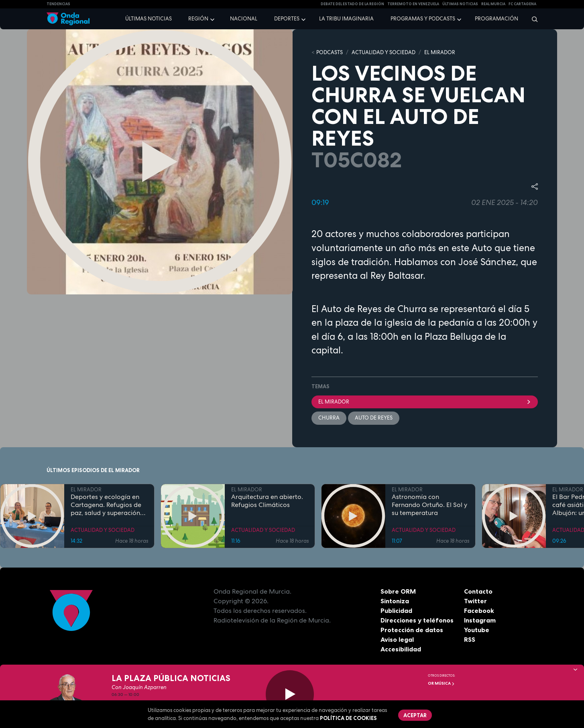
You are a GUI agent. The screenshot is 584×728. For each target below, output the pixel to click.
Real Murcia (493, 4)
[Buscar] (532, 19)
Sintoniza (395, 601)
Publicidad (396, 610)
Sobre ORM (398, 591)
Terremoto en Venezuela (413, 4)
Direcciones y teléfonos (417, 620)
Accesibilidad (401, 649)
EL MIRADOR (440, 52)
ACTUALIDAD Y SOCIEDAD (384, 52)
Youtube (477, 630)
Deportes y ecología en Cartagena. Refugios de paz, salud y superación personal (106, 505)
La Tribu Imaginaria (346, 19)
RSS (470, 639)
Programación (497, 19)
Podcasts (330, 52)
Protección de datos (412, 630)
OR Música (441, 683)
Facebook (479, 610)
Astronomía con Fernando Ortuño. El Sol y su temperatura (429, 505)
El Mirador (425, 402)
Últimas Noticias (460, 4)
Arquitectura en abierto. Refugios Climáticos (267, 501)
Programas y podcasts (423, 19)
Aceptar (415, 715)
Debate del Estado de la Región (352, 4)
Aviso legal (397, 639)
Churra (329, 418)
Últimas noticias (149, 19)
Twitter (475, 601)
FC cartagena (522, 4)
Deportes (287, 19)
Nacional (244, 19)
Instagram (480, 620)
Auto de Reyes (374, 418)
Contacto (478, 591)
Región (198, 19)
